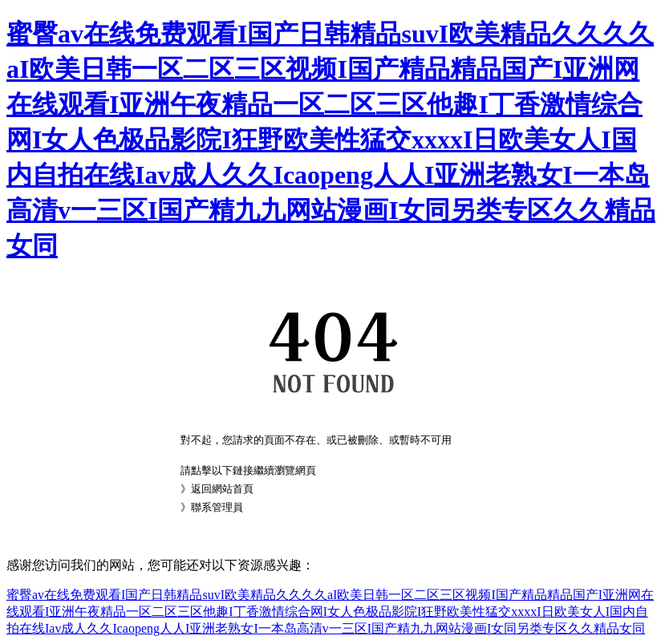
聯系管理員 (217, 507)
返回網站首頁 (222, 489)
